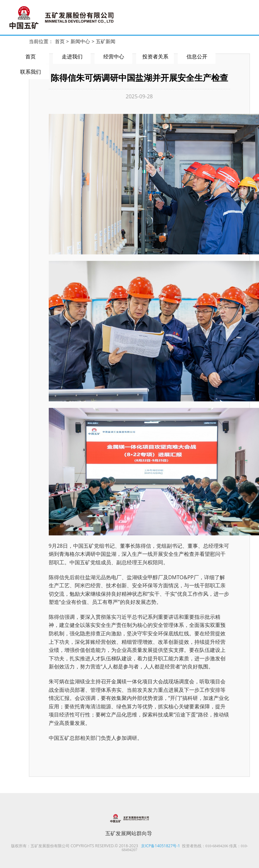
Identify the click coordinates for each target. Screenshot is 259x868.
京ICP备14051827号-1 (161, 846)
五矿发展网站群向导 (129, 833)
